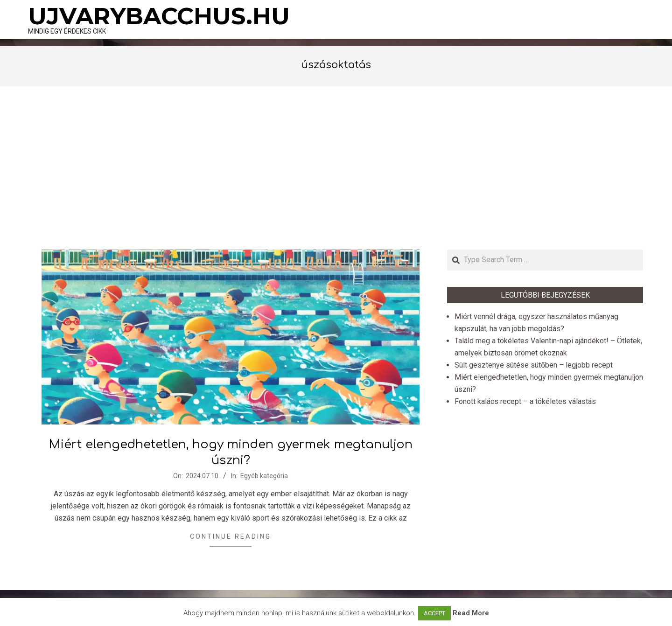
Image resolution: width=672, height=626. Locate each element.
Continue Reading (231, 536)
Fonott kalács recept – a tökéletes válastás (525, 401)
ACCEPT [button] (434, 613)
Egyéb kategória (264, 476)
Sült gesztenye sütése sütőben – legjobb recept (534, 365)
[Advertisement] (336, 168)
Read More (471, 613)
